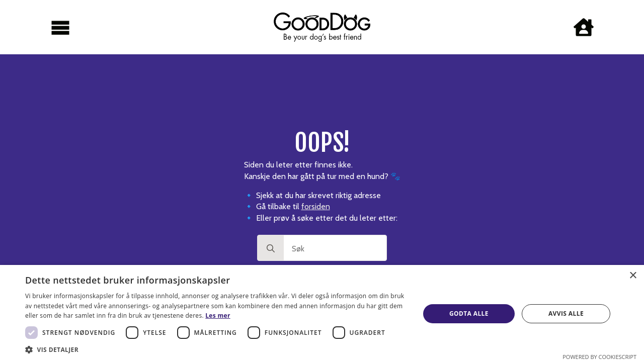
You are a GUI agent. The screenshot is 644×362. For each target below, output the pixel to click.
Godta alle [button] (469, 313)
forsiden (316, 206)
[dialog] (322, 313)
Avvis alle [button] (566, 313)
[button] (217, 349)
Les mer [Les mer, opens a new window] (218, 315)
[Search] (271, 248)
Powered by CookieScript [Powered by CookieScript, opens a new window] (599, 357)
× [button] (633, 276)
